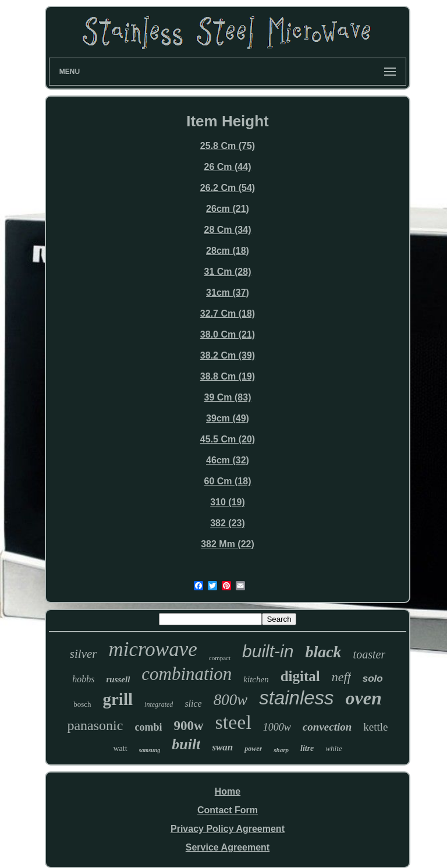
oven (364, 698)
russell (118, 679)
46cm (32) (228, 460)
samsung (150, 750)
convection (327, 727)
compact (220, 658)
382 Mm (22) (228, 544)
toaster (370, 654)
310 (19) (228, 502)
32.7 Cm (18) (228, 313)
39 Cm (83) (228, 397)
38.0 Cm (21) (228, 334)
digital (300, 676)
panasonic (95, 725)
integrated (159, 704)
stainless (296, 698)
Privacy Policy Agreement (228, 829)
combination (187, 674)
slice (193, 704)
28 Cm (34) (228, 230)
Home (228, 791)
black (323, 652)
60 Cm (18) (228, 481)
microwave (152, 649)
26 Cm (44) (228, 167)
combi (148, 727)
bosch (82, 704)
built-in (268, 651)
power (253, 749)
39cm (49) (228, 418)
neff (341, 677)
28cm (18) (228, 251)
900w (188, 726)
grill (118, 699)
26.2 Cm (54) (228, 188)
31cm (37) (228, 293)
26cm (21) (228, 209)
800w (231, 700)
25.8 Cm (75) (228, 146)
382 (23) (228, 523)
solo (373, 679)
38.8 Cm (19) (228, 376)
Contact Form (228, 810)
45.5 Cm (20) (228, 439)
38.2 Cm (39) (228, 355)
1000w (277, 727)
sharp (281, 750)
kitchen (256, 679)
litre (307, 748)
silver (84, 654)
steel (233, 722)
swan (222, 747)
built (186, 744)
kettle (375, 727)
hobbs (83, 679)
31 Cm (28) (228, 272)
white (334, 748)
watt (120, 748)
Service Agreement (228, 847)
